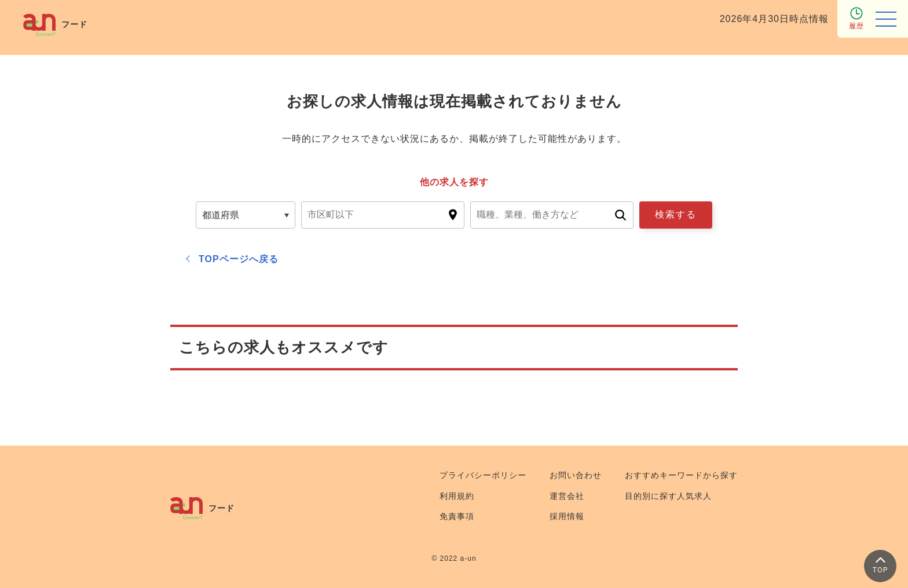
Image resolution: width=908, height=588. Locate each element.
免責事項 (457, 516)
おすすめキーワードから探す (681, 475)
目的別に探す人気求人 (668, 496)
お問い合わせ (576, 475)
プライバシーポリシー (483, 475)
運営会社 (567, 496)
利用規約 (457, 496)
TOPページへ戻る (239, 259)
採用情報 (567, 516)
